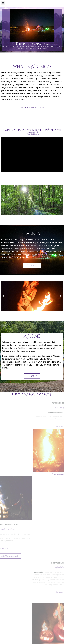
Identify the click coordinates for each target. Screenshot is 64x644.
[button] (3, 3)
